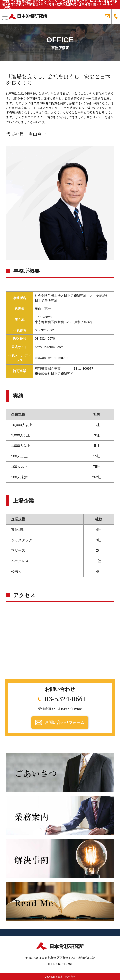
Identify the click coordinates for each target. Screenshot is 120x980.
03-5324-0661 (65, 699)
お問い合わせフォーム (65, 723)
